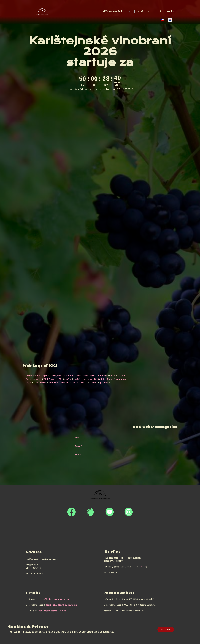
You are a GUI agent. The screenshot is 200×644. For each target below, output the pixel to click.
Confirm (166, 629)
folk (103, 379)
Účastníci (78, 446)
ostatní (77, 454)
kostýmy (87, 379)
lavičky (76, 383)
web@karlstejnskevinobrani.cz (52, 611)
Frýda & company (117, 379)
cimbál (77, 379)
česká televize (34, 379)
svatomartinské (72, 376)
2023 (96, 379)
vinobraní (102, 376)
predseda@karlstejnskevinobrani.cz (53, 599)
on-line (143, 567)
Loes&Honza (40, 383)
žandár (122, 376)
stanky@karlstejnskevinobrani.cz (62, 605)
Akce (76, 438)
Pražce (68, 379)
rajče (29, 383)
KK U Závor (49, 379)
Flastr (84, 383)
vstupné (30, 376)
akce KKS (53, 383)
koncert (65, 383)
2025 (113, 376)
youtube (104, 383)
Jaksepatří (56, 376)
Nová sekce (89, 376)
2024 (59, 379)
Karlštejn (42, 376)
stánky (93, 383)
